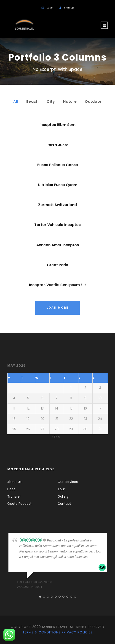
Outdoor (93, 102)
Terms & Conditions (41, 632)
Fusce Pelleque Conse (58, 165)
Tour (61, 489)
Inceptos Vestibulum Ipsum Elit (57, 285)
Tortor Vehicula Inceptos (57, 225)
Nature (70, 102)
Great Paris (57, 265)
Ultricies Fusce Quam (58, 185)
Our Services (68, 482)
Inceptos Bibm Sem (57, 125)
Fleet (11, 489)
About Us (14, 482)
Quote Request (19, 504)
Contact (64, 504)
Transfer (14, 496)
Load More (57, 308)
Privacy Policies (77, 632)
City (51, 102)
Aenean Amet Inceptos (58, 245)
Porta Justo (57, 145)
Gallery (63, 496)
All (16, 102)
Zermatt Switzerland (57, 205)
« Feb (56, 437)
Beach (32, 102)
